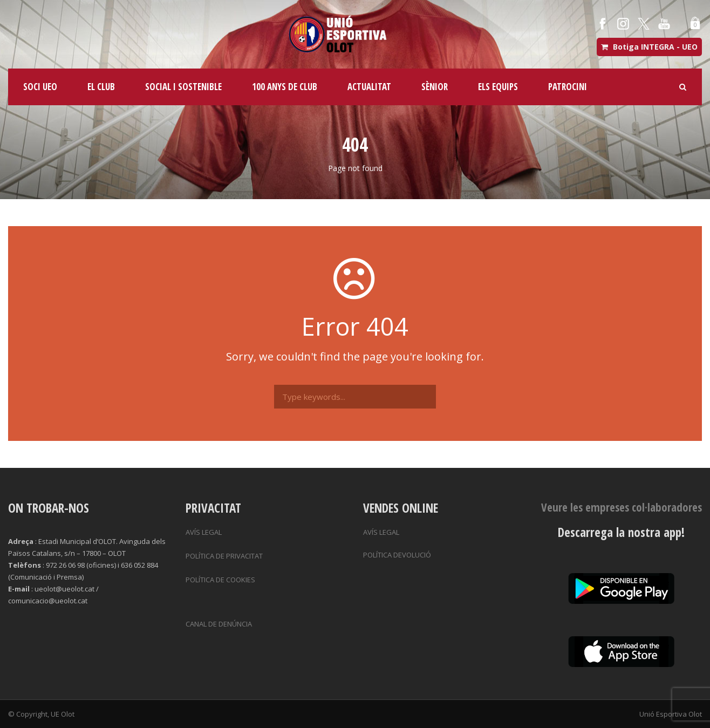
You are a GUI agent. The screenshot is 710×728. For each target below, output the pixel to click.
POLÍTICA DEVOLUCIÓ (397, 555)
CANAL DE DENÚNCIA (219, 624)
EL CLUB (101, 87)
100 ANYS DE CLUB (285, 87)
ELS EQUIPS (498, 87)
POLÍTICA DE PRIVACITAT (224, 556)
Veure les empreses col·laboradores (622, 507)
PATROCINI (568, 87)
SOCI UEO (40, 87)
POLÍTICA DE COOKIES (220, 580)
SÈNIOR (435, 87)
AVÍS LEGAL (204, 532)
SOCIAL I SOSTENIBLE (183, 87)
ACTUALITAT (369, 87)
